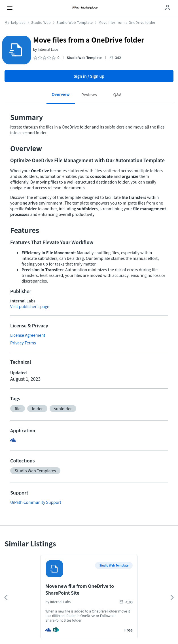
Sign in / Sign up (89, 76)
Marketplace (15, 22)
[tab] (61, 96)
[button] (18, 409)
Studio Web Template (75, 22)
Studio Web (41, 22)
